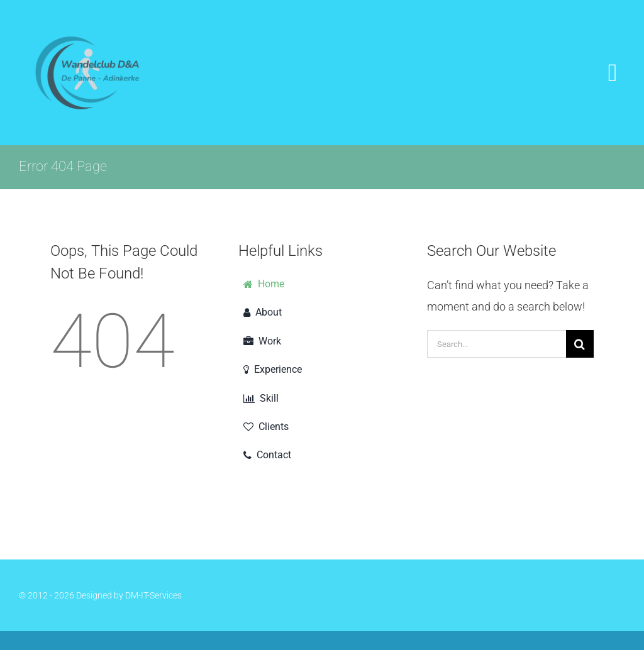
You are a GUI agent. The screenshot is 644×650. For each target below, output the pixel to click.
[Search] (580, 344)
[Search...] (497, 344)
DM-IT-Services (153, 595)
